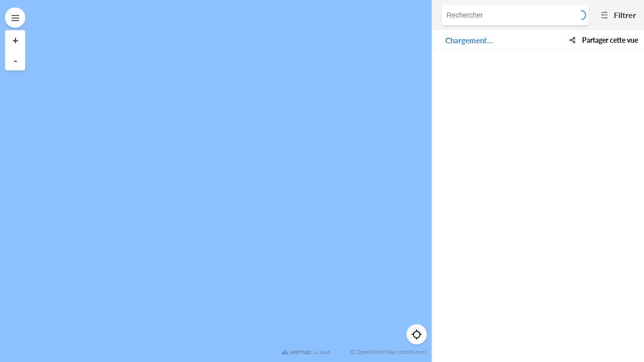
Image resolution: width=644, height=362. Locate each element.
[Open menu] (15, 18)
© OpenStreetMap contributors (388, 352)
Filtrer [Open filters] (616, 15)
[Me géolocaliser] (417, 334)
